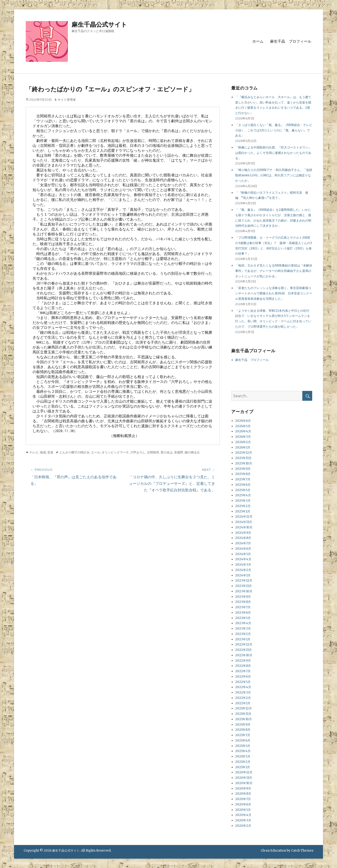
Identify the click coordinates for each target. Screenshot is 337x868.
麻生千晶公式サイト (99, 25)
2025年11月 (243, 458)
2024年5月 (243, 554)
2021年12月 (244, 708)
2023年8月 (243, 602)
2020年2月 (243, 826)
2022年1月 (243, 703)
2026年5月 (243, 426)
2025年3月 (243, 501)
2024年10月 (244, 527)
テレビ (34, 452)
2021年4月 (243, 751)
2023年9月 (243, 597)
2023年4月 (243, 623)
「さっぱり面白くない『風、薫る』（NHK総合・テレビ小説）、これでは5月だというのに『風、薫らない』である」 (274, 130)
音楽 (50, 452)
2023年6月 (243, 613)
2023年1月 (243, 639)
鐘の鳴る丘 (192, 452)
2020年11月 (244, 778)
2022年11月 (244, 650)
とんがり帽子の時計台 (74, 452)
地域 (43, 452)
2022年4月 (243, 687)
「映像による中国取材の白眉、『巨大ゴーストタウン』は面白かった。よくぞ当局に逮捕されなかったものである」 (273, 153)
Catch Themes (302, 851)
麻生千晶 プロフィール (291, 41)
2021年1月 (243, 767)
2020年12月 (244, 772)
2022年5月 (243, 682)
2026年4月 (243, 431)
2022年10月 (244, 655)
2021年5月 (243, 746)
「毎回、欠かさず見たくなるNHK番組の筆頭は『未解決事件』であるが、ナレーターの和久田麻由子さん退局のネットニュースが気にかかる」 (274, 271)
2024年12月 (244, 517)
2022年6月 (243, 677)
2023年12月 (244, 581)
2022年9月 (243, 661)
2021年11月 (243, 714)
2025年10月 (244, 463)
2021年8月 (243, 730)
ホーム (258, 41)
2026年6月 (243, 421)
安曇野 (179, 452)
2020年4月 (243, 815)
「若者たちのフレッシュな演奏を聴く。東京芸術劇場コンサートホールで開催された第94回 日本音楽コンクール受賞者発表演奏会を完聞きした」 (274, 293)
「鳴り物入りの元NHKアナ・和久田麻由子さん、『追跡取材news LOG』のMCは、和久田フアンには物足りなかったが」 (274, 175)
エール (96, 452)
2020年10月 (244, 783)
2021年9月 (243, 725)
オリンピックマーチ (115, 452)
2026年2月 (243, 442)
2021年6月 (243, 740)
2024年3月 (243, 565)
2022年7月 (243, 671)
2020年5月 (243, 810)
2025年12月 (244, 453)
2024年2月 (243, 570)
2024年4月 (243, 559)
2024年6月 (243, 549)
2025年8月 (243, 474)
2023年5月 (243, 618)
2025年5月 (243, 490)
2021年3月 (243, 756)
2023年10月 (244, 591)
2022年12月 (244, 644)
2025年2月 (243, 506)
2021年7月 (243, 735)
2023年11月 (244, 586)
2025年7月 (243, 479)
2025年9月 (243, 469)
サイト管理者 (67, 100)
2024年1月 (243, 575)
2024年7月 (243, 543)
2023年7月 (243, 607)
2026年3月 (243, 437)
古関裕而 (153, 452)
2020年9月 (243, 788)
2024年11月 (244, 522)
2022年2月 (243, 698)
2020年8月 (243, 794)
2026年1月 (243, 447)
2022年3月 (243, 692)
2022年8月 (243, 666)
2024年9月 (243, 533)
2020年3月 (243, 820)
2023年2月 (243, 634)
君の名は (167, 452)
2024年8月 (243, 538)
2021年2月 (243, 762)
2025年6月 (243, 485)
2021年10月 (244, 719)
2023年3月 (243, 629)
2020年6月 (243, 804)
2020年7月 (243, 799)
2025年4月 (243, 495)
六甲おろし (138, 452)
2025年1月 (243, 511)
